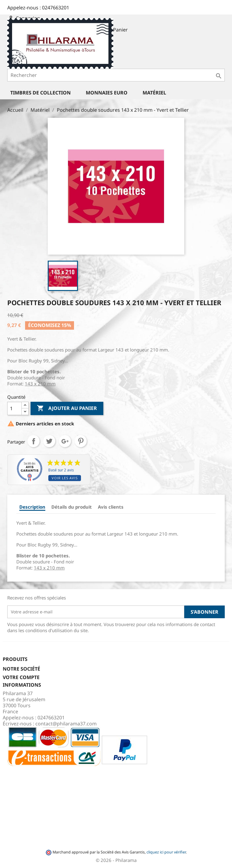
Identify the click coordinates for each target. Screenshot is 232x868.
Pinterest (81, 441)
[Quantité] (14, 408)
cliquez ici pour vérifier (166, 852)
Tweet (49, 441)
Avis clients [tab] (111, 507)
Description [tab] (32, 507)
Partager (34, 441)
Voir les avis (65, 478)
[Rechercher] (116, 75)
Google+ (65, 441)
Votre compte (21, 677)
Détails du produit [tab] (72, 507)
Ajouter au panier (67, 408)
